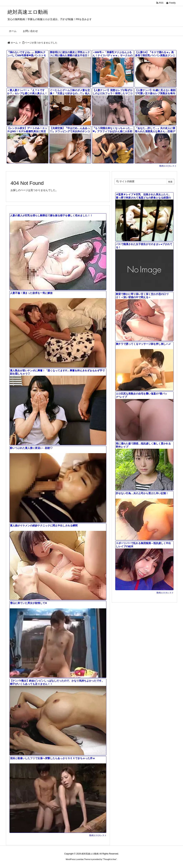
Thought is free (110, 859)
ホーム (14, 43)
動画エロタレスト (168, 166)
